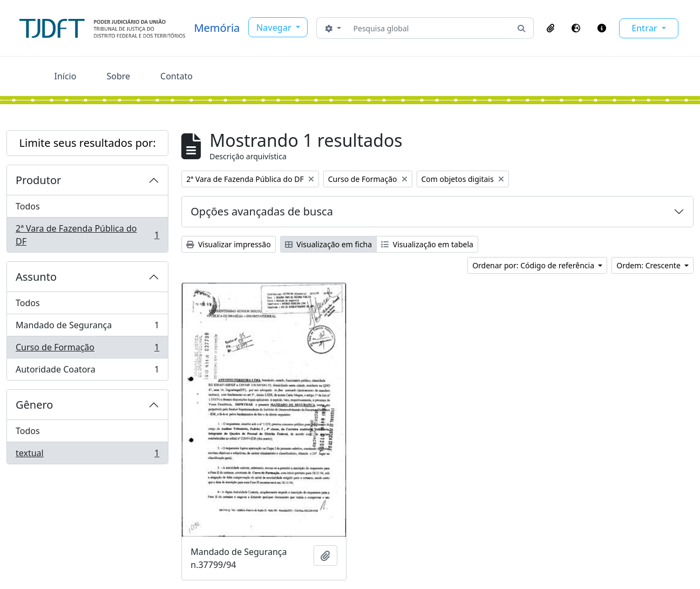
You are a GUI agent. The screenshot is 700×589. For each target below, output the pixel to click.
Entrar (645, 28)
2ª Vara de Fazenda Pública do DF (87, 235)
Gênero (34, 405)
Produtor (38, 180)
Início (66, 76)
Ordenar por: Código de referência (534, 265)
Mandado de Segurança (87, 327)
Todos (28, 206)
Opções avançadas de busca (262, 211)
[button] (551, 28)
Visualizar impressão (228, 244)
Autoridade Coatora (87, 371)
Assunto (36, 277)
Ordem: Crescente (649, 265)
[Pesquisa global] (429, 28)
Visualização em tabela (427, 244)
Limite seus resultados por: (88, 143)
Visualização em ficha (329, 244)
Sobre (118, 76)
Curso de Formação (87, 350)
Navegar (275, 28)
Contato (176, 76)
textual (87, 455)
